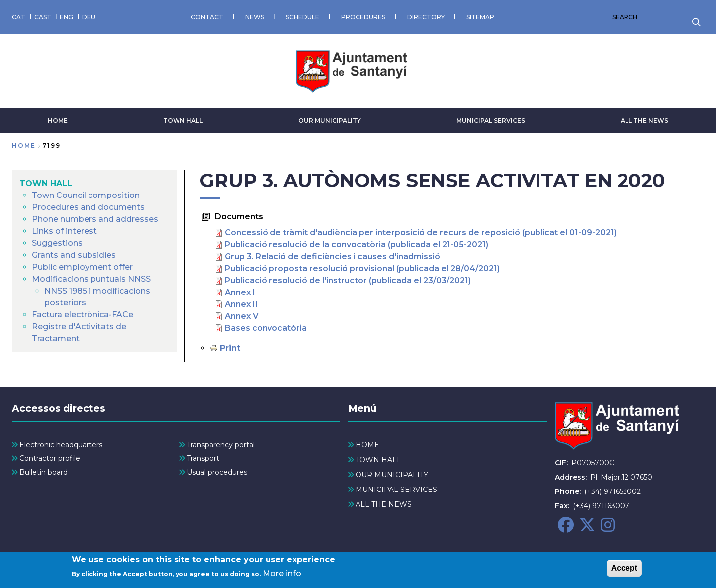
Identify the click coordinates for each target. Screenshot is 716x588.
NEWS (255, 17)
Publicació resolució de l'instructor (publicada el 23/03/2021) (348, 280)
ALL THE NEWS (644, 121)
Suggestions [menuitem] (57, 243)
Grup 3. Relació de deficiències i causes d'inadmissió (332, 256)
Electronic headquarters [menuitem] (61, 445)
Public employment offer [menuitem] (82, 267)
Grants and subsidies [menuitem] (74, 255)
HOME (58, 121)
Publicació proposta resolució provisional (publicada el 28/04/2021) (362, 268)
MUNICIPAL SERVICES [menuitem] (396, 490)
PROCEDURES (363, 17)
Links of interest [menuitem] (64, 231)
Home (24, 146)
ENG (66, 17)
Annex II (241, 304)
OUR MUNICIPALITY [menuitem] (392, 475)
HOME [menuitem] (367, 445)
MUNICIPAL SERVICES (491, 121)
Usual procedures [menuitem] (217, 472)
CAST (43, 17)
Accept (624, 570)
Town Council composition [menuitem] (86, 195)
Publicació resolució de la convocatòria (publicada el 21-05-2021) (357, 245)
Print (230, 348)
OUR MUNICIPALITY (330, 121)
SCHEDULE (303, 17)
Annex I (240, 292)
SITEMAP (480, 17)
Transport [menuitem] (203, 458)
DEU (89, 17)
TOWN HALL (183, 121)
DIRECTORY (426, 17)
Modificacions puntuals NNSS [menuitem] (91, 279)
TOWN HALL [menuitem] (46, 183)
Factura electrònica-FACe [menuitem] (83, 315)
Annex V (242, 316)
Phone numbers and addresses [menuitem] (95, 219)
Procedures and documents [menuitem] (88, 207)
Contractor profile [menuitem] (50, 458)
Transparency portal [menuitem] (221, 445)
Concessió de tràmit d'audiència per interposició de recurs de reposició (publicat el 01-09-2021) (421, 233)
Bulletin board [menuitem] (44, 472)
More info (282, 575)
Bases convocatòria (266, 328)
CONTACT (207, 17)
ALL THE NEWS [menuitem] (384, 504)
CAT (19, 17)
